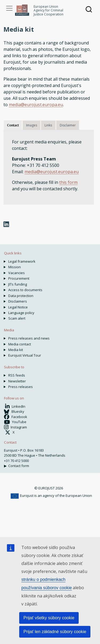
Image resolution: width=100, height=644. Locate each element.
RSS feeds (17, 375)
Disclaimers (18, 301)
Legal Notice (18, 307)
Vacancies (17, 273)
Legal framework (22, 261)
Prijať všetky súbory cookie (49, 618)
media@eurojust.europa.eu (36, 105)
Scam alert (17, 318)
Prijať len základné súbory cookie (55, 632)
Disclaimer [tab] (68, 125)
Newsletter (17, 381)
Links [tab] (48, 125)
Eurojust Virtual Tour (25, 355)
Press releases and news (29, 338)
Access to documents (25, 290)
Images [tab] (32, 125)
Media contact (20, 344)
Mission (15, 267)
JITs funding (18, 284)
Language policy (21, 313)
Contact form (19, 466)
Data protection (21, 296)
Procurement (19, 278)
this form (68, 182)
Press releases (21, 387)
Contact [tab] (13, 125)
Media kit (16, 350)
